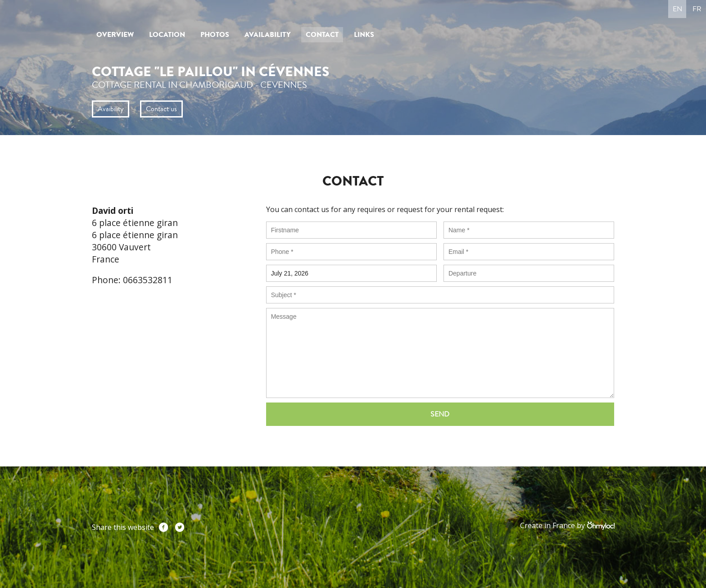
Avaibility (111, 109)
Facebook (163, 527)
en (677, 9)
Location (167, 35)
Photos (215, 35)
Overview (115, 35)
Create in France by (567, 526)
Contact (322, 35)
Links (364, 35)
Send (440, 414)
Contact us (161, 109)
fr (697, 9)
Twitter (180, 527)
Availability (267, 35)
